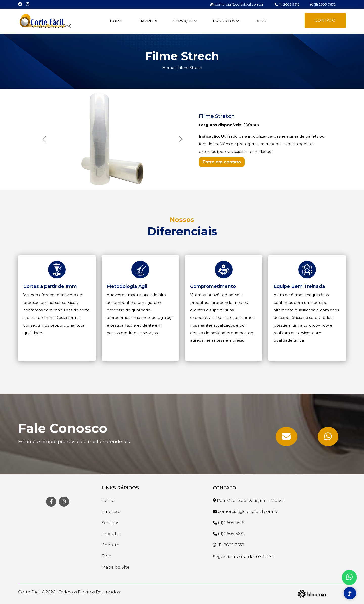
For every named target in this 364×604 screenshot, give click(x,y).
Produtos (226, 21)
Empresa (148, 21)
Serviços (185, 21)
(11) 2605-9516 (287, 4)
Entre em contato (222, 162)
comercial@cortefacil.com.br (237, 4)
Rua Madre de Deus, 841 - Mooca (249, 500)
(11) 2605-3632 (323, 4)
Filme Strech (190, 67)
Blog (261, 21)
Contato (325, 20)
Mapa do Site (116, 567)
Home (116, 21)
